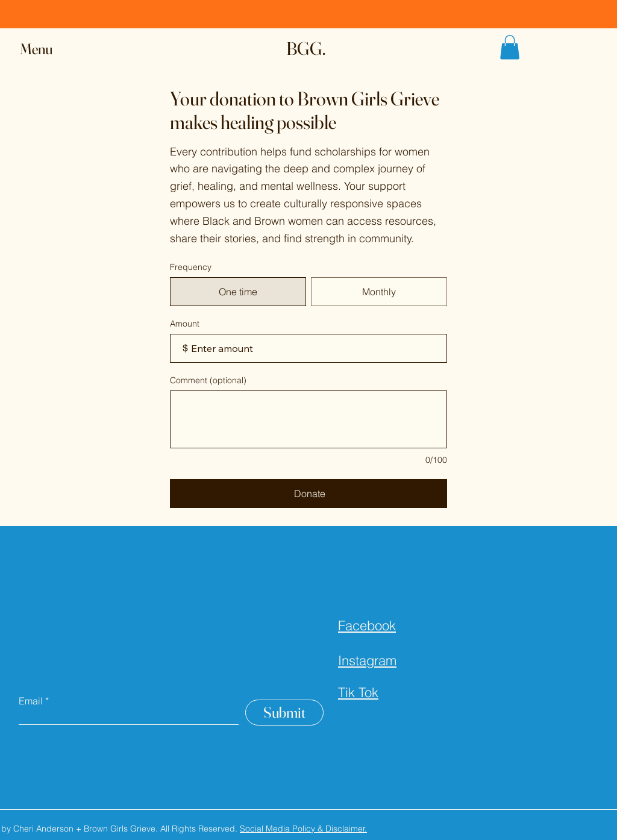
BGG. (306, 49)
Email (31, 701)
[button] (48, 49)
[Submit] (284, 713)
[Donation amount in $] (308, 348)
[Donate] (308, 494)
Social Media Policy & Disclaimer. (303, 829)
